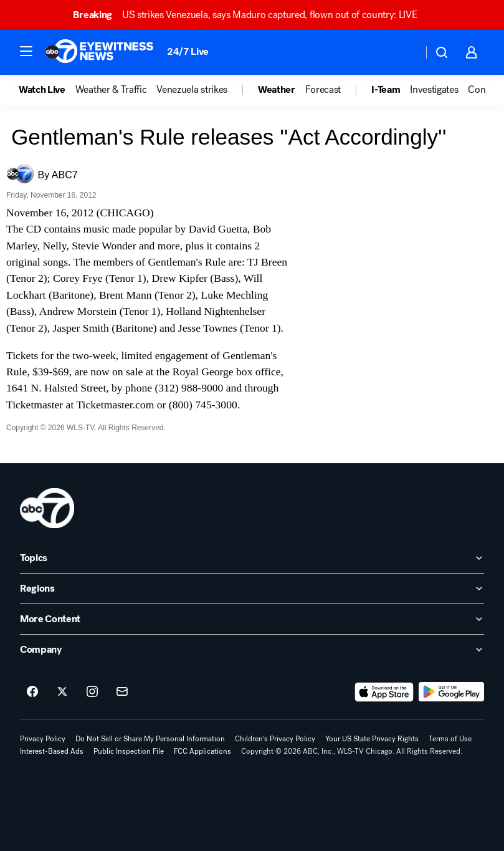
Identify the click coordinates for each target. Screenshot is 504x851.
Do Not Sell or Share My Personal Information (150, 739)
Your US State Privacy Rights (372, 739)
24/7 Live (188, 51)
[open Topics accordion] (252, 558)
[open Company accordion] (252, 650)
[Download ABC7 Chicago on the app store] (384, 692)
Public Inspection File (129, 751)
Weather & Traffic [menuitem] (111, 90)
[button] (26, 51)
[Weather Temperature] (403, 52)
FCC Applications (202, 751)
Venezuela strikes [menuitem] (192, 90)
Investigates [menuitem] (434, 90)
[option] (47, 90)
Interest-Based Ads (52, 751)
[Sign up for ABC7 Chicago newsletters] (122, 692)
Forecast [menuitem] (323, 90)
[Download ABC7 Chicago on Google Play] (451, 692)
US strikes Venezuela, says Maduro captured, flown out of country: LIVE (250, 15)
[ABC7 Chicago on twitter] (62, 692)
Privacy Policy (43, 739)
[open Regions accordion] (252, 589)
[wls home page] (47, 508)
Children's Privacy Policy (275, 739)
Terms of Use (450, 739)
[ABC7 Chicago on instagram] (92, 692)
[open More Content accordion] (252, 619)
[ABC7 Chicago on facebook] (32, 692)
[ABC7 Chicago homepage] (99, 52)
